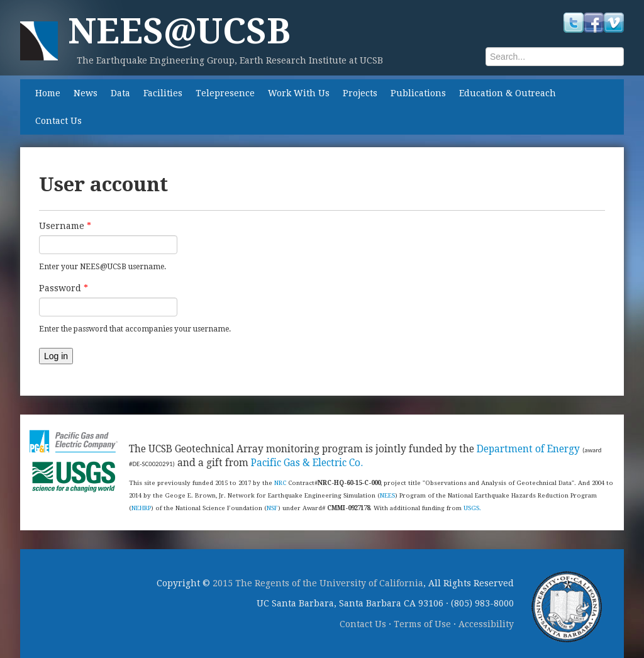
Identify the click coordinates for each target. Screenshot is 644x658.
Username (65, 226)
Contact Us (58, 121)
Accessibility (486, 624)
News (86, 93)
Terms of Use (422, 624)
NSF (272, 508)
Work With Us (299, 93)
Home (48, 93)
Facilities (163, 93)
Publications (418, 93)
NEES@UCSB (179, 31)
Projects (360, 93)
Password (64, 288)
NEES (387, 495)
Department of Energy (528, 449)
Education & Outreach (508, 93)
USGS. (472, 508)
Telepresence (225, 93)
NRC (280, 483)
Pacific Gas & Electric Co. (307, 463)
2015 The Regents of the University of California (318, 583)
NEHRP (141, 508)
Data (120, 93)
